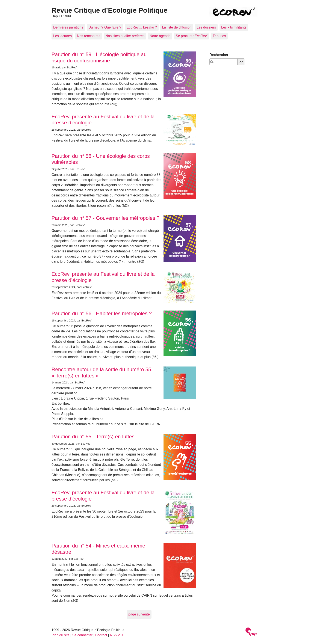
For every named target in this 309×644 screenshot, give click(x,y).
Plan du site (61, 635)
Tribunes (219, 36)
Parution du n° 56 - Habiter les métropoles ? (102, 313)
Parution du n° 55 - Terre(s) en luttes (93, 437)
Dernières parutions (68, 27)
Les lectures (62, 36)
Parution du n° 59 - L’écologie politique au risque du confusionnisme (99, 57)
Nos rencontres (89, 36)
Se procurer (192, 36)
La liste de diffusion (177, 27)
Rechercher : (220, 55)
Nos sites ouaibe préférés (125, 36)
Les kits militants (234, 27)
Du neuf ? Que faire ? (105, 27)
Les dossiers (206, 27)
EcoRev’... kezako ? (142, 27)
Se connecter (82, 635)
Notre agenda (160, 36)
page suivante (139, 614)
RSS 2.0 (116, 635)
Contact (101, 635)
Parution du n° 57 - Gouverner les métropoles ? (105, 218)
